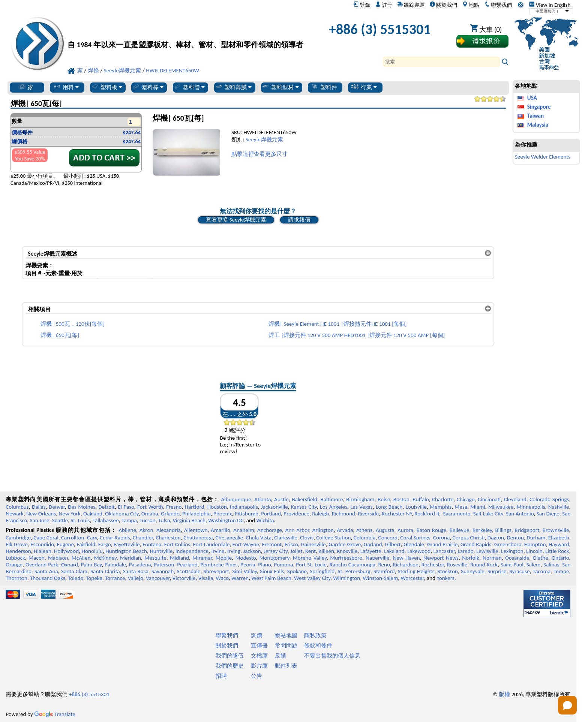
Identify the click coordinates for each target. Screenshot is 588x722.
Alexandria (169, 530)
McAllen (81, 558)
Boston (401, 499)
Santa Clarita (105, 571)
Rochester (433, 565)
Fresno (174, 507)
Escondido (42, 544)
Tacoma (542, 571)
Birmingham (360, 499)
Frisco (291, 544)
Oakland (93, 514)
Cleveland (515, 499)
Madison (58, 558)
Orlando (170, 514)
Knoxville (347, 551)
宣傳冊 (259, 646)
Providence (296, 514)
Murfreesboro (346, 558)
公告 (256, 676)
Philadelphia (196, 514)
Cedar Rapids (115, 538)
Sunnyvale (473, 571)
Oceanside (517, 558)
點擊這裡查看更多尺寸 (259, 154)
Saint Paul (512, 565)
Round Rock (484, 565)
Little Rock (557, 551)
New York (70, 514)
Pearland (187, 565)
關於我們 (443, 5)
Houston (217, 507)
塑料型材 (280, 87)
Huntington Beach (126, 551)
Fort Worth (150, 507)
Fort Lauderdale (211, 544)
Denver (57, 507)
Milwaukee (501, 507)
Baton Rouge (432, 530)
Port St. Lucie (311, 565)
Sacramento (457, 514)
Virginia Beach (189, 520)
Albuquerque (236, 499)
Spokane (297, 571)
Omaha (150, 514)
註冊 (384, 5)
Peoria (248, 565)
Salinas (551, 565)
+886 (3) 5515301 (380, 29)
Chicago (466, 499)
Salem (533, 565)
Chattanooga (198, 538)
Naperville (377, 558)
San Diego (548, 514)
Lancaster (444, 551)
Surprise (497, 571)
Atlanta (262, 499)
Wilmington (346, 578)
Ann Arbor (297, 530)
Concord (388, 538)
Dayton (496, 538)
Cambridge (18, 538)
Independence (192, 551)
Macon (37, 558)
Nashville (559, 507)
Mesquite (155, 558)
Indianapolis (244, 507)
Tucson (148, 520)
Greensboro (508, 544)
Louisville (416, 507)
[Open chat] (567, 705)
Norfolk (471, 558)
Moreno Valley (310, 558)
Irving (234, 551)
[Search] (441, 62)
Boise (384, 499)
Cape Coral (46, 538)
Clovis (307, 538)
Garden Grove (345, 544)
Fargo (105, 544)
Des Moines (82, 507)
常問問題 (286, 646)
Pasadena (140, 565)
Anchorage (270, 530)
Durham (536, 538)
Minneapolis (531, 507)
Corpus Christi (469, 538)
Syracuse (520, 571)
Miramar (202, 558)
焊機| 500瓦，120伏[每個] (73, 324)
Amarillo (220, 530)
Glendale (414, 544)
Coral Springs (415, 538)
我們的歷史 (230, 666)
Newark (14, 514)
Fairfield (86, 544)
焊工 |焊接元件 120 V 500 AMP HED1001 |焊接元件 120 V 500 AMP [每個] (357, 335)
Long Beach (389, 507)
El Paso (126, 507)
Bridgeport (527, 530)
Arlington (323, 530)
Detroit (106, 507)
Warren (240, 578)
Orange (14, 565)
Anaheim (244, 530)
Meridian (130, 558)
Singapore (539, 107)
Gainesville (313, 544)
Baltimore (331, 499)
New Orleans (41, 514)
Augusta (385, 530)
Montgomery (274, 558)
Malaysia (538, 125)
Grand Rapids (476, 544)
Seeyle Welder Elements (543, 157)
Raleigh (320, 514)
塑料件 (324, 87)
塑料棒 (148, 87)
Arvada (345, 530)
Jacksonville (274, 507)
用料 (66, 87)
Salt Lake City (488, 514)
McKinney (105, 558)
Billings (503, 530)
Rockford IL (427, 514)
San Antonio (520, 514)
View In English (550, 5)
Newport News (441, 558)
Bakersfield (305, 499)
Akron (146, 530)
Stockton (448, 571)
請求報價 (299, 220)
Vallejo (136, 578)
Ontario (560, 558)
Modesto (245, 558)
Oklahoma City (122, 514)
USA (532, 98)
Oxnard (70, 565)
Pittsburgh (247, 514)
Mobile (224, 558)
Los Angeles (334, 507)
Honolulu (92, 551)
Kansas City (304, 507)
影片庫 (259, 666)
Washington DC (226, 520)
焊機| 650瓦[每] (60, 335)
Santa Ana (46, 571)
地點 (471, 5)
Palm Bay (91, 565)
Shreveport (216, 571)
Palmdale (115, 565)
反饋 (280, 656)
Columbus (17, 507)
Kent (310, 551)
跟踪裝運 (411, 5)
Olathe (540, 558)
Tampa (129, 520)
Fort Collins (177, 544)
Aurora (405, 530)
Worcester (412, 578)
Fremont (272, 544)
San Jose (40, 520)
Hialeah (43, 551)
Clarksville (286, 538)
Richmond (343, 514)
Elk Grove (16, 544)
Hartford (194, 507)
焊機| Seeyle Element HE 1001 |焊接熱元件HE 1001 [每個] (338, 324)
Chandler (143, 538)
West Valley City (312, 578)
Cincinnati (489, 499)
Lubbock (15, 558)
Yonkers (445, 578)
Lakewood (419, 551)
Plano (264, 565)
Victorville (184, 578)
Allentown (196, 530)
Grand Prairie (442, 544)
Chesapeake (229, 538)
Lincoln (534, 551)
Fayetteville (127, 544)
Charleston (168, 538)
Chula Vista (259, 538)
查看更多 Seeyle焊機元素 (236, 220)
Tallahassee (106, 520)
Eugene (66, 544)
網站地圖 (286, 635)
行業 (364, 87)
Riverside (368, 514)
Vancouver (158, 578)
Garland (373, 544)
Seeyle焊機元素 (264, 139)
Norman (492, 558)
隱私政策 (315, 635)
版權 (504, 694)
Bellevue (460, 530)
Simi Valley (244, 571)
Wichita (265, 520)
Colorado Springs (549, 499)
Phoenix (223, 514)
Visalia (206, 578)
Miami (478, 507)
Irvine (218, 551)
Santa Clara (74, 571)
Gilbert (393, 544)
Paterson (164, 565)
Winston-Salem (380, 578)
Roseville (457, 565)
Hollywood (66, 551)
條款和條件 (318, 646)
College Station (333, 538)
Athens (364, 530)
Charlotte (443, 499)
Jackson (252, 551)
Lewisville (487, 551)
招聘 (221, 676)
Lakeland (394, 551)
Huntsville (161, 551)
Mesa (461, 507)
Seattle (60, 520)
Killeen (326, 551)
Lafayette (371, 551)
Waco (222, 578)
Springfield (322, 571)
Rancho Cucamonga (352, 565)
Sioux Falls (272, 571)
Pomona (284, 565)
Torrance (115, 578)
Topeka (94, 578)
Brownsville (556, 530)
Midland (179, 558)
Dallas (39, 507)
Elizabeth (559, 538)
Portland (271, 514)
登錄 (362, 5)
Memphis (441, 507)
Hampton (535, 544)
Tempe (561, 571)
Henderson (18, 551)
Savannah (163, 571)
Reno (384, 565)
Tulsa (164, 520)
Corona (441, 538)
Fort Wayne (246, 544)
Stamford (384, 571)
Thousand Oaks (48, 578)
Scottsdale (188, 571)
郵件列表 (286, 666)
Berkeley (482, 530)
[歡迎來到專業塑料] (185, 31)
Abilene (127, 530)
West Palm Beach (271, 578)
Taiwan (535, 116)
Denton (515, 538)
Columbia (364, 538)
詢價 (256, 635)
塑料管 (189, 87)
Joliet (296, 551)
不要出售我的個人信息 (332, 656)
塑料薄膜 (233, 87)
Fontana (152, 544)
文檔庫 (259, 656)
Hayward (559, 544)
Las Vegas (361, 507)
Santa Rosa (136, 571)
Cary (92, 538)
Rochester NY (397, 514)
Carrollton (73, 538)
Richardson (406, 565)
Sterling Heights (416, 571)
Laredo (465, 551)
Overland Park (42, 565)
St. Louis (80, 520)
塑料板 (106, 87)
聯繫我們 (498, 5)
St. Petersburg (354, 571)
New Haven (406, 558)
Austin (281, 499)
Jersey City (276, 551)
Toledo (76, 578)
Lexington (512, 551)
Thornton (16, 578)
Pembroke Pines (219, 565)
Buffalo (421, 499)
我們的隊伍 (230, 656)
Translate (55, 714)
